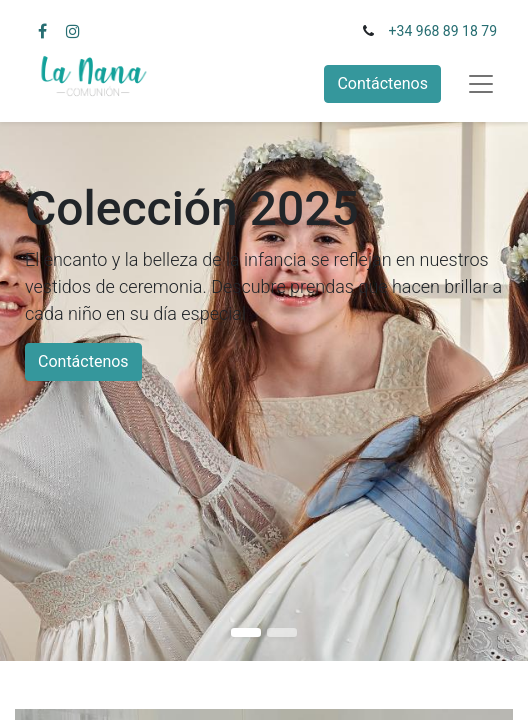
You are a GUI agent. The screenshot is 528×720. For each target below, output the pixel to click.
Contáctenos (382, 83)
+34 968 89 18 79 (443, 31)
